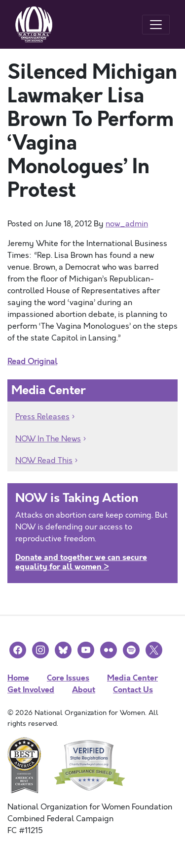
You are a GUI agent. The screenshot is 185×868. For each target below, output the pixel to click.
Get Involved (31, 690)
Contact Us (133, 690)
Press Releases (42, 417)
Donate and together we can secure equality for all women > (81, 562)
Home (18, 678)
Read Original (32, 362)
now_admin (127, 224)
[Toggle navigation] (156, 25)
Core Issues (68, 678)
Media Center (132, 678)
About (84, 690)
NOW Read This (44, 461)
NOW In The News (48, 439)
